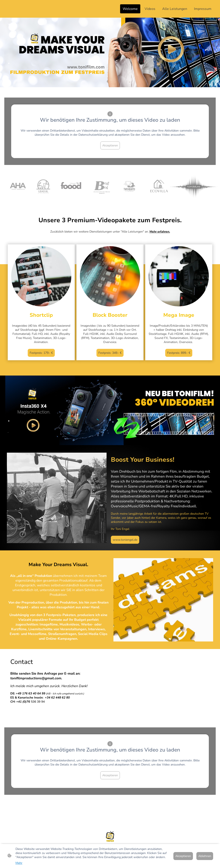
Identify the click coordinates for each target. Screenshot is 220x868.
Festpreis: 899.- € (179, 353)
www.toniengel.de (125, 540)
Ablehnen (205, 856)
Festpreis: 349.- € (110, 353)
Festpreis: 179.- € (41, 353)
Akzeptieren (110, 145)
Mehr (19, 863)
